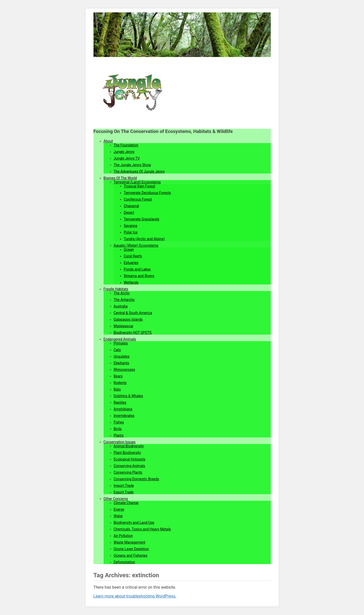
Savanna (131, 226)
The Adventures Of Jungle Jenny (139, 171)
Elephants (122, 363)
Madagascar (124, 326)
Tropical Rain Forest (140, 186)
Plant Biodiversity (127, 453)
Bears (118, 376)
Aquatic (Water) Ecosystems (136, 245)
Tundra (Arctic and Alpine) (144, 239)
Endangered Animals (120, 339)
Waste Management (130, 542)
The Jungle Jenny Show (132, 165)
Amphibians (123, 409)
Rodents (120, 383)
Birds (118, 429)
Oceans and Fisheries (131, 555)
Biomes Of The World (120, 178)
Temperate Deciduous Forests (147, 193)
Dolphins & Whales (128, 396)
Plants (119, 435)
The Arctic (122, 293)
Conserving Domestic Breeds (137, 479)
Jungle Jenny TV (127, 158)
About (108, 141)
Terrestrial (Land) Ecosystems (137, 182)
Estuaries (131, 263)
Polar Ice (131, 232)
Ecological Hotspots (130, 459)
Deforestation (124, 562)
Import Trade (124, 486)
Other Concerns (116, 499)
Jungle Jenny (124, 152)
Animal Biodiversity (129, 446)
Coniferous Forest (138, 199)
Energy (119, 509)
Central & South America (133, 313)
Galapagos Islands (128, 319)
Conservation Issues (120, 442)
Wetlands (131, 282)
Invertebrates (124, 416)
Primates (121, 343)
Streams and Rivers (139, 276)
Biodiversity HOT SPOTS (133, 333)
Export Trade (124, 492)
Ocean (129, 249)
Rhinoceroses (124, 370)
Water (118, 516)
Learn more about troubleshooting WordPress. (135, 596)
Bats (117, 389)
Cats (117, 350)
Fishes (119, 422)
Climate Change (126, 503)
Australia (121, 306)
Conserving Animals (129, 466)
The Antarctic (124, 300)
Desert (129, 213)
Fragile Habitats (116, 289)
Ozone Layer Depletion (131, 549)
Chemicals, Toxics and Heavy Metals (142, 529)
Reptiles (120, 402)
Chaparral (131, 206)
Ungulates (122, 356)
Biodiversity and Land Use (134, 523)
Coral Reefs (133, 256)
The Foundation (126, 145)
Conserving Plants (128, 472)
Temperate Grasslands (142, 219)
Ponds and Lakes (137, 269)
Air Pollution (123, 536)
